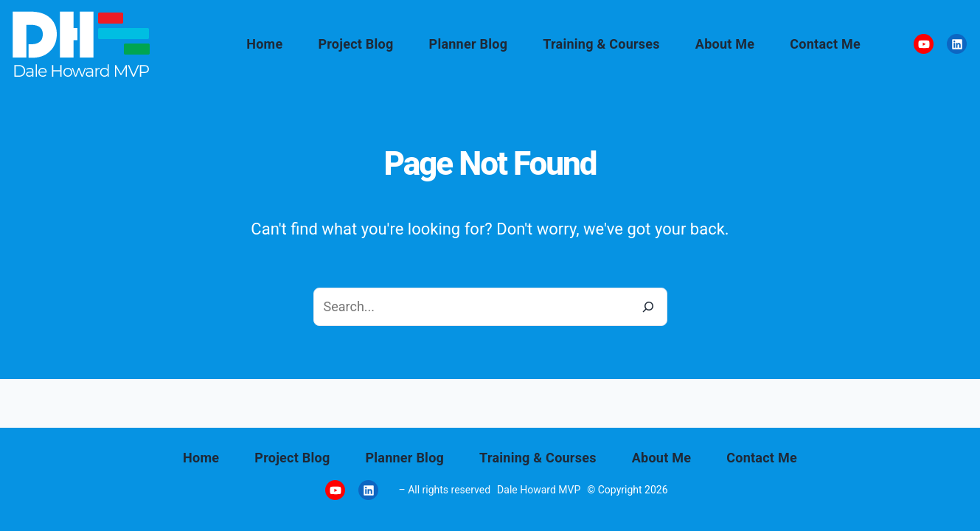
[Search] (648, 307)
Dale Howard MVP (539, 490)
